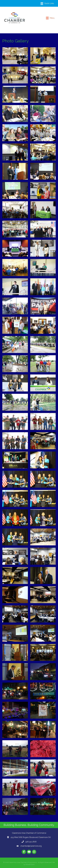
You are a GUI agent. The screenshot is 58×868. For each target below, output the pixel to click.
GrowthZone (30, 864)
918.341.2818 (31, 842)
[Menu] (47, 4)
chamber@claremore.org (31, 846)
